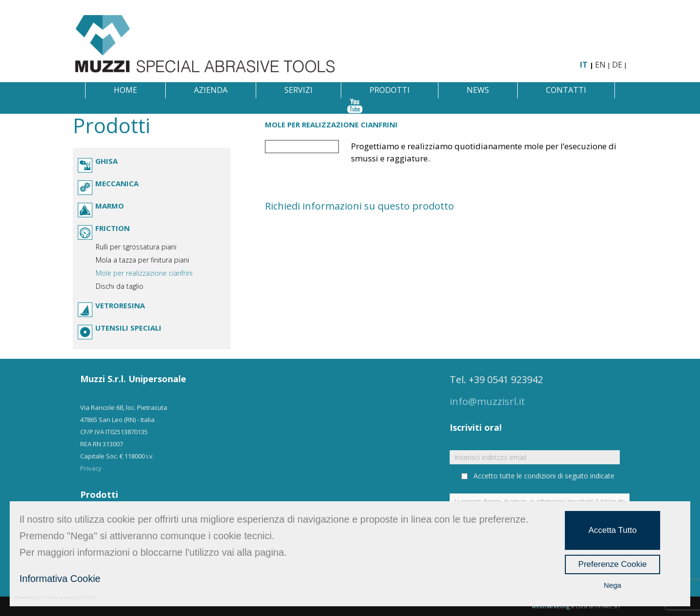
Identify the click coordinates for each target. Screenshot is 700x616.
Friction (113, 228)
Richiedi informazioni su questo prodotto (359, 206)
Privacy (91, 468)
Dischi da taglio (120, 286)
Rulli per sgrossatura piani (136, 247)
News (478, 90)
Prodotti (390, 90)
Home (125, 90)
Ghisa (106, 161)
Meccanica (117, 183)
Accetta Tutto (612, 530)
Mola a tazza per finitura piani (142, 260)
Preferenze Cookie (613, 564)
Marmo (110, 206)
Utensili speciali (128, 328)
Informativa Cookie (60, 579)
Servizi (298, 90)
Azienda (211, 90)
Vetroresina (120, 305)
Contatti (566, 90)
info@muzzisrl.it (487, 401)
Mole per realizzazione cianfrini (144, 273)
